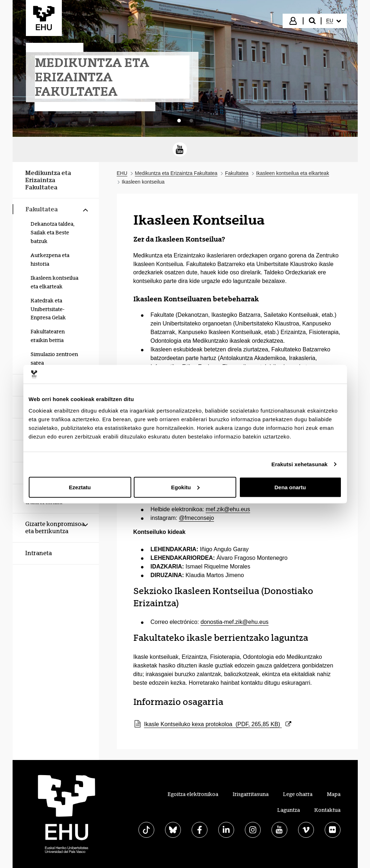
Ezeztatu (80, 487)
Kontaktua (327, 810)
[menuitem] (333, 21)
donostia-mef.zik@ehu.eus (235, 622)
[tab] (179, 121)
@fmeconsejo (196, 518)
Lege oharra (298, 794)
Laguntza (289, 810)
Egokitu (185, 487)
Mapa (334, 794)
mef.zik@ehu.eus (228, 509)
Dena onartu (290, 487)
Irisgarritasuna (251, 794)
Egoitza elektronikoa (193, 794)
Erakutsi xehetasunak (300, 464)
